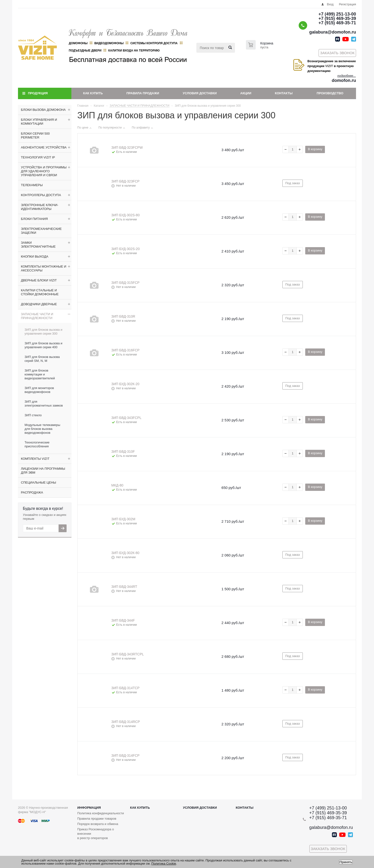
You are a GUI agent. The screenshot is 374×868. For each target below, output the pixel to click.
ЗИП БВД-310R (123, 316)
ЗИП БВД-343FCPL (126, 418)
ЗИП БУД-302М (123, 519)
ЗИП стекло (33, 415)
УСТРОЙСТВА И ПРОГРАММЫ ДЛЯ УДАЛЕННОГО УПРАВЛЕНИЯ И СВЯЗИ (44, 171)
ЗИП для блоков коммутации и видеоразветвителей (40, 374)
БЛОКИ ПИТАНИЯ (34, 219)
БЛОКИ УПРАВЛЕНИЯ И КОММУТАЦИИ (39, 122)
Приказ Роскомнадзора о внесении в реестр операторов (96, 834)
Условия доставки (200, 93)
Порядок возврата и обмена (98, 824)
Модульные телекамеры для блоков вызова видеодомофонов (42, 429)
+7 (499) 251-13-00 (337, 14)
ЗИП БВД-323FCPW (127, 148)
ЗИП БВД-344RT (124, 587)
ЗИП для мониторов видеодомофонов (39, 390)
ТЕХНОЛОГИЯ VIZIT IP (38, 157)
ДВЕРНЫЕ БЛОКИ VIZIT (39, 280)
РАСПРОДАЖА (32, 492)
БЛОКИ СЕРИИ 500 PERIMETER (35, 135)
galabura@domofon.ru (333, 32)
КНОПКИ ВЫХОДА (35, 256)
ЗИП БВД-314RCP (126, 722)
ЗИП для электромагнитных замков (44, 404)
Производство (330, 93)
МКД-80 (117, 485)
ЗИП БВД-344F (123, 620)
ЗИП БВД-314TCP (125, 688)
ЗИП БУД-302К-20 (125, 384)
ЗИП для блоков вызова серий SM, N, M (42, 359)
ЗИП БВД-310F (123, 451)
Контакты (284, 93)
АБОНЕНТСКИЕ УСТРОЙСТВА (44, 147)
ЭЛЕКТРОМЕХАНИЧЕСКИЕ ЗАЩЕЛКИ (41, 231)
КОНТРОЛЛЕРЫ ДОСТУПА (41, 195)
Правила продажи (143, 93)
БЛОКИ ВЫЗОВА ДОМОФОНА (43, 110)
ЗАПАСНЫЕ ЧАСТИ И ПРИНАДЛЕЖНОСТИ (37, 316)
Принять (346, 862)
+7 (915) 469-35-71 (337, 23)
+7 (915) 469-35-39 (337, 18)
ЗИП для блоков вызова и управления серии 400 (43, 345)
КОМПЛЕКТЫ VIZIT (35, 459)
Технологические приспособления (37, 444)
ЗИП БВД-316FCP (125, 350)
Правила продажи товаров (97, 819)
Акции (246, 93)
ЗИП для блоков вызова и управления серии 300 (43, 332)
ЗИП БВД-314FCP (125, 755)
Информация (89, 808)
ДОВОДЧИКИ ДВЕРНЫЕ (39, 304)
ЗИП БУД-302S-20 (126, 249)
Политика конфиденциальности (101, 813)
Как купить (93, 93)
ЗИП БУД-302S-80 (126, 215)
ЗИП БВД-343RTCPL (128, 654)
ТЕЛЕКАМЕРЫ (32, 185)
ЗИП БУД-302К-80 (125, 553)
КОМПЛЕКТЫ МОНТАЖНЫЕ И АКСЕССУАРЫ (44, 268)
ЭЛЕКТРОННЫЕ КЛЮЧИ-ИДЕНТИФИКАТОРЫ (40, 207)
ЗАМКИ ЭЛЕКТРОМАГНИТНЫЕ (38, 245)
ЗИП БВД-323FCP (125, 181)
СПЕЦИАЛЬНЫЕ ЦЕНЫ (39, 482)
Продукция (38, 93)
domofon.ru (344, 80)
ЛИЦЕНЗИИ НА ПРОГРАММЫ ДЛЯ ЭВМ (43, 471)
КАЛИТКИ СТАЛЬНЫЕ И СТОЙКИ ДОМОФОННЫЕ (40, 292)
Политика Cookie (164, 864)
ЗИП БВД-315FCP (125, 283)
